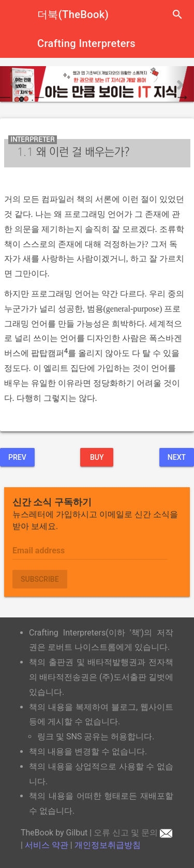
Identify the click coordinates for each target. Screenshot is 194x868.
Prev (17, 457)
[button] (14, 84)
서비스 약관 (47, 845)
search (177, 14)
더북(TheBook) (73, 14)
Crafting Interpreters (86, 43)
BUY (97, 457)
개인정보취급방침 (108, 845)
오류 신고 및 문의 (133, 833)
